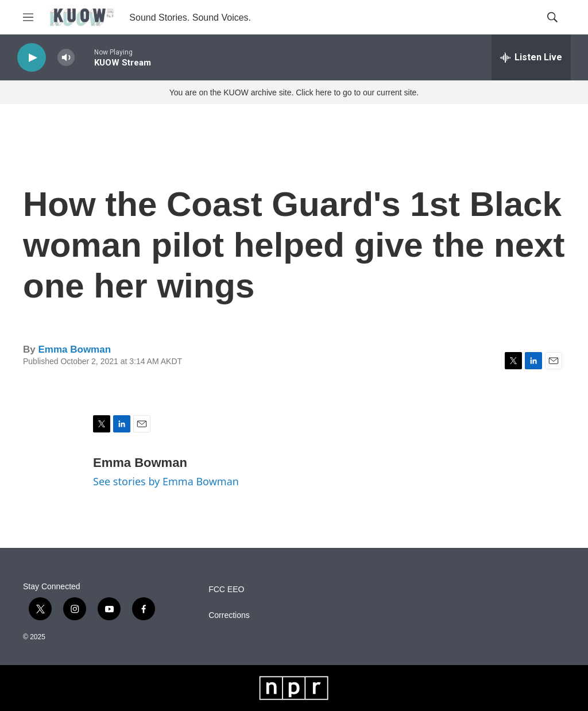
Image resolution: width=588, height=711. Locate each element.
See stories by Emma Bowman (166, 481)
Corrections (229, 615)
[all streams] (531, 57)
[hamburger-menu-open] (28, 17)
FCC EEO (226, 590)
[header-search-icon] (552, 17)
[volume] (66, 58)
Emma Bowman (74, 349)
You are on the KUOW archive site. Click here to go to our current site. (294, 92)
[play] (32, 58)
